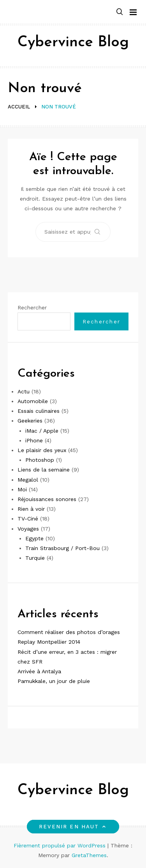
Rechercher (32, 307)
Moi (22, 489)
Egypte (34, 538)
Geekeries (30, 421)
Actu (24, 391)
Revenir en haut (73, 827)
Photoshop (40, 460)
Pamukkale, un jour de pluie (54, 681)
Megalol (28, 480)
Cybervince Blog (73, 43)
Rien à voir (31, 509)
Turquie (35, 558)
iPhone (34, 440)
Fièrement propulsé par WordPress (61, 845)
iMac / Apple (42, 431)
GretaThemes (89, 855)
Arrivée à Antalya (39, 671)
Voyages (28, 529)
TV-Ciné (28, 519)
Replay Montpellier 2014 (49, 642)
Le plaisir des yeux (42, 450)
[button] (120, 12)
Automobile (33, 401)
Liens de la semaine (44, 470)
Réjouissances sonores (47, 499)
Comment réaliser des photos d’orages (69, 632)
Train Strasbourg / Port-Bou (62, 548)
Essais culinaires (39, 411)
